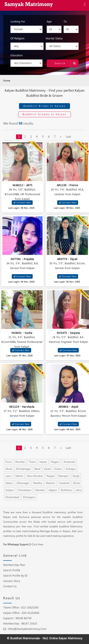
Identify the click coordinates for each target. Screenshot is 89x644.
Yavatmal (64, 483)
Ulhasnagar (23, 483)
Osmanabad (12, 497)
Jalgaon (53, 490)
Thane (32, 462)
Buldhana (66, 490)
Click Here (37, 544)
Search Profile (12, 570)
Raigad (51, 476)
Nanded (40, 490)
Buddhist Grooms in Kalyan (44, 114)
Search (66, 63)
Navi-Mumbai (35, 476)
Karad (47, 469)
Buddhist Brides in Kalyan (44, 106)
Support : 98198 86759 (17, 618)
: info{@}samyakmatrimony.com (25, 629)
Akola (9, 469)
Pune (8, 462)
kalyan (43, 462)
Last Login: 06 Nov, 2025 (20, 429)
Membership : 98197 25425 (20, 624)
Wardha (37, 483)
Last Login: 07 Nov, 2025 (20, 356)
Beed (37, 469)
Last (68, 137)
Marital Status (54, 39)
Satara (9, 483)
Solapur (10, 490)
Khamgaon (29, 497)
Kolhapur (71, 469)
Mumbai (20, 462)
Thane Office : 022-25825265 (21, 608)
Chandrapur (25, 490)
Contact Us (10, 586)
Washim (50, 483)
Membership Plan (14, 565)
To (65, 22)
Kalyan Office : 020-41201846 (21, 613)
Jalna (79, 490)
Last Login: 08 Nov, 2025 (21, 208)
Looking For (18, 22)
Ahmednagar (23, 469)
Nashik (19, 476)
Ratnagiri (63, 476)
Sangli (76, 476)
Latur (8, 476)
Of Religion (17, 39)
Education (17, 55)
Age (49, 22)
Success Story (12, 581)
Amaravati (69, 462)
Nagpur (55, 462)
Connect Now (22, 203)
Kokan (58, 469)
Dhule (77, 483)
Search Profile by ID (15, 576)
